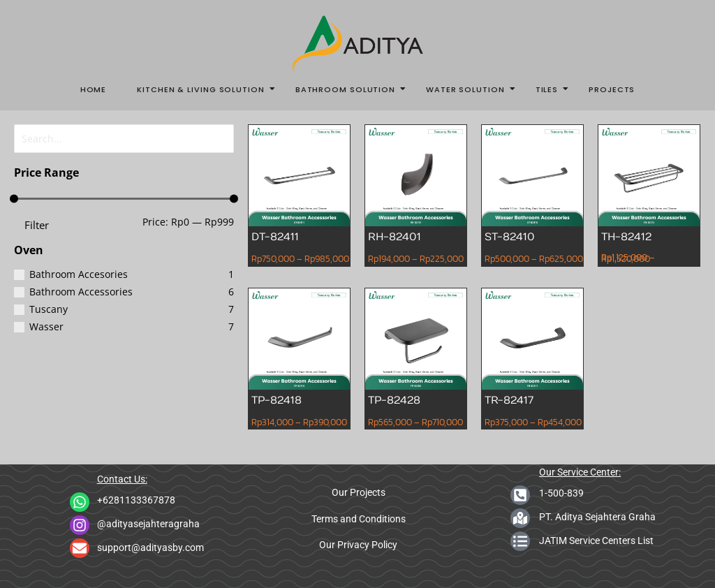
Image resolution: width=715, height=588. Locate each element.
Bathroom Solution (349, 89)
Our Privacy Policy (358, 545)
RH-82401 (395, 236)
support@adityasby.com (150, 547)
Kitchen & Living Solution (205, 89)
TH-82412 (627, 236)
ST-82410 (510, 236)
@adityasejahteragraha (148, 524)
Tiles (551, 89)
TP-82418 (277, 400)
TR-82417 (509, 400)
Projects (612, 89)
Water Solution (470, 89)
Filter (37, 223)
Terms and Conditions (359, 519)
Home (94, 89)
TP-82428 (395, 400)
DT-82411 (275, 236)
